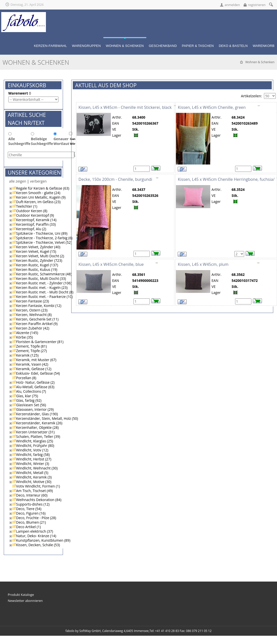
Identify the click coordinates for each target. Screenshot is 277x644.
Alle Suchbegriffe (19, 141)
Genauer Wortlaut (61, 141)
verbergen (38, 181)
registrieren (257, 5)
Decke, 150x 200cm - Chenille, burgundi (115, 180)
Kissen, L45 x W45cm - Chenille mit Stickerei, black (125, 108)
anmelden (232, 5)
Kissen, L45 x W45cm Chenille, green (212, 108)
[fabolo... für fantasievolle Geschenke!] (24, 14)
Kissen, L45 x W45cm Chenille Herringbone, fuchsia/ (226, 180)
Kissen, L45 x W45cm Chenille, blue (111, 265)
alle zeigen (18, 181)
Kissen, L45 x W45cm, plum (203, 265)
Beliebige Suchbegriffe (42, 141)
